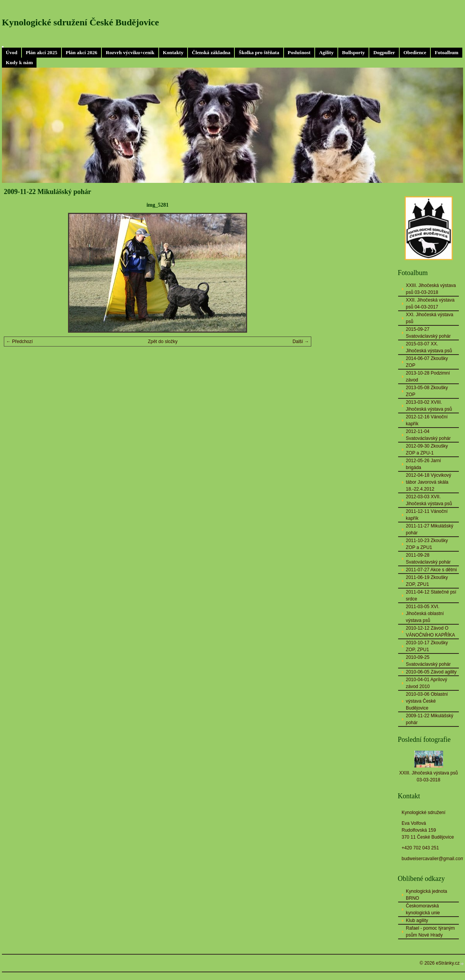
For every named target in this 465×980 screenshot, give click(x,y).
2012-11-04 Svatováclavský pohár (428, 435)
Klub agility (417, 920)
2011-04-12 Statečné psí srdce (431, 595)
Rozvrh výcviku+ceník (130, 52)
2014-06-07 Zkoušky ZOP (427, 362)
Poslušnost (299, 52)
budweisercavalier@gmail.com (433, 859)
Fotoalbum (447, 52)
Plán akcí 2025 (42, 52)
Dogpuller (384, 52)
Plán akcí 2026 (81, 52)
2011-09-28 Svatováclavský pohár (428, 559)
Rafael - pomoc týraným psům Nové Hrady (430, 932)
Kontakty (173, 52)
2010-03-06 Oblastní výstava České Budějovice (427, 701)
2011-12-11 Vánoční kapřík (427, 515)
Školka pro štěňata (259, 52)
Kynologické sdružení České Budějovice (81, 22)
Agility (326, 52)
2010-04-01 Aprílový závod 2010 (426, 683)
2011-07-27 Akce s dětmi (431, 570)
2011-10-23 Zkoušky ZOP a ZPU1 (427, 544)
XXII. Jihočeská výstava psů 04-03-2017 (430, 303)
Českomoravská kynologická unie (423, 909)
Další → (301, 342)
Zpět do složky (163, 342)
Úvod (12, 52)
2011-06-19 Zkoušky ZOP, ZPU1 (427, 581)
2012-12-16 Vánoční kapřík (427, 420)
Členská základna (211, 52)
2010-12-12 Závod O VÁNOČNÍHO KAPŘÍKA (430, 632)
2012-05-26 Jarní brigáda (423, 464)
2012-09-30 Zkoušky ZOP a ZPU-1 (427, 449)
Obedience (415, 52)
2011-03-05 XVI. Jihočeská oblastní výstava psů (425, 614)
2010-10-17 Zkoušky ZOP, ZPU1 (427, 646)
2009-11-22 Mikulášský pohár (429, 719)
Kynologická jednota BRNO (426, 895)
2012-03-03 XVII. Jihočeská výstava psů (429, 500)
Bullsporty (353, 52)
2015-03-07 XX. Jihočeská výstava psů (429, 347)
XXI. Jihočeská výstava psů (429, 318)
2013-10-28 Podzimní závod (428, 376)
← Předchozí (19, 342)
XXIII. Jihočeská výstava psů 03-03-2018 (431, 289)
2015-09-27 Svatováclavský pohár (428, 333)
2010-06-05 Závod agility (431, 672)
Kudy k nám (19, 62)
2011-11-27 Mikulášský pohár (429, 529)
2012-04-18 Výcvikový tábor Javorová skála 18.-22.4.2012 (428, 482)
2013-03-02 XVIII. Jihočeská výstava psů (429, 406)
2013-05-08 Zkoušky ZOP (427, 391)
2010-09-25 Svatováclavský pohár (428, 661)
